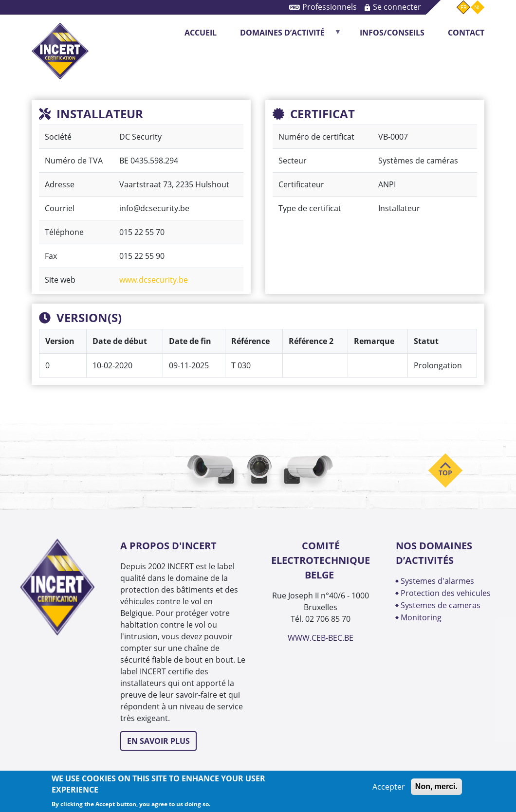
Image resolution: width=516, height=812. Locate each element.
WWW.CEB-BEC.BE (321, 638)
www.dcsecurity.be (154, 280)
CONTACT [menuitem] (466, 33)
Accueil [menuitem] (201, 33)
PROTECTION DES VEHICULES (446, 593)
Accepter (389, 787)
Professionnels (330, 7)
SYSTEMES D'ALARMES (437, 581)
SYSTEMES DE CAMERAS (441, 605)
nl (478, 7)
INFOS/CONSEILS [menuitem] (392, 33)
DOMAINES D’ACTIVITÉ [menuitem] (285, 36)
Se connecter (397, 7)
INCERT (60, 43)
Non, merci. (436, 786)
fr (464, 7)
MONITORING (422, 617)
